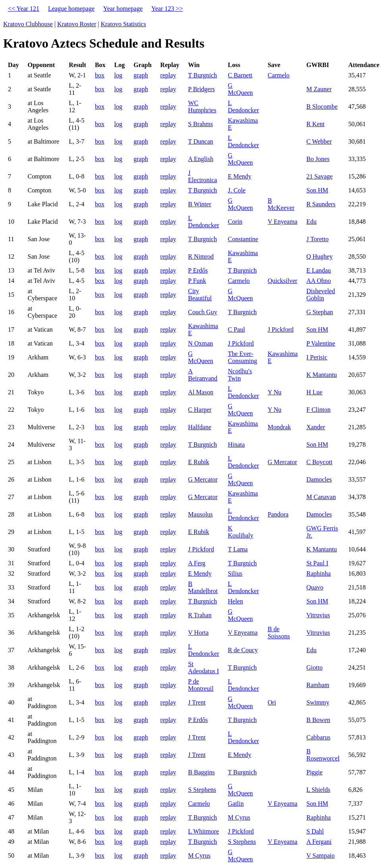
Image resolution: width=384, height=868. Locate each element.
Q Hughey (319, 256)
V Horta (199, 633)
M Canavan (321, 497)
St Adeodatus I (204, 667)
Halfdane (200, 427)
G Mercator (282, 462)
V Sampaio (320, 856)
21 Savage (319, 176)
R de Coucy (243, 650)
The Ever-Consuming (243, 357)
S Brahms (201, 124)
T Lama (238, 549)
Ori (272, 702)
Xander (315, 427)
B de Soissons (279, 633)
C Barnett (240, 75)
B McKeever (281, 204)
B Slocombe (322, 107)
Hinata (236, 445)
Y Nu (275, 392)
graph (141, 75)
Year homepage (123, 9)
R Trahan (200, 615)
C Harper (200, 410)
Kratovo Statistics (123, 24)
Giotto (314, 667)
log (118, 75)
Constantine (243, 239)
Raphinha (318, 573)
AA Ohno (318, 281)
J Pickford (281, 329)
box (100, 75)
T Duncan (201, 141)
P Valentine (320, 343)
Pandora (278, 514)
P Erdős (198, 270)
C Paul (236, 329)
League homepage (71, 9)
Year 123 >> (167, 9)
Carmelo (279, 75)
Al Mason (201, 392)
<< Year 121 (24, 9)
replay (168, 75)
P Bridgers (202, 89)
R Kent (315, 124)
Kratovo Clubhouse (28, 24)
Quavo (315, 587)
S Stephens (202, 790)
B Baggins (202, 772)
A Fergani (319, 842)
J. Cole (237, 190)
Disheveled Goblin (320, 295)
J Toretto (317, 239)
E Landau (318, 270)
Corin (235, 222)
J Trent (197, 702)
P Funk (197, 281)
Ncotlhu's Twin (240, 375)
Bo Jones (318, 159)
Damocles (319, 479)
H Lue (314, 392)
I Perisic (317, 357)
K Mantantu (321, 375)
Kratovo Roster (77, 24)
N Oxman (201, 343)
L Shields (318, 790)
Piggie (314, 772)
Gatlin (236, 804)
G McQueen (240, 89)
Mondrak (279, 427)
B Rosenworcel (323, 755)
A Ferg (197, 563)
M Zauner (319, 89)
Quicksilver (283, 281)
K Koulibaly (241, 532)
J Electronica (203, 176)
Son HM (317, 190)
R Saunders (321, 204)
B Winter (200, 204)
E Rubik (199, 462)
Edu (311, 222)
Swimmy (318, 702)
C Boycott (319, 462)
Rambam (318, 685)
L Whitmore (204, 831)
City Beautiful (200, 295)
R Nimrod (201, 256)
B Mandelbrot (203, 587)
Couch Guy (203, 312)
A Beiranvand (203, 375)
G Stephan (319, 312)
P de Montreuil (201, 685)
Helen (235, 601)
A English (201, 159)
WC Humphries (202, 107)
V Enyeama (283, 222)
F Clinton (318, 410)
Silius (235, 573)
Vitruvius (318, 615)
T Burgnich (203, 75)
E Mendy (240, 176)
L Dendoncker (243, 107)
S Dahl (315, 831)
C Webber (319, 141)
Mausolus (201, 514)
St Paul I (317, 563)
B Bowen (318, 720)
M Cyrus (239, 817)
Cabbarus (318, 737)
